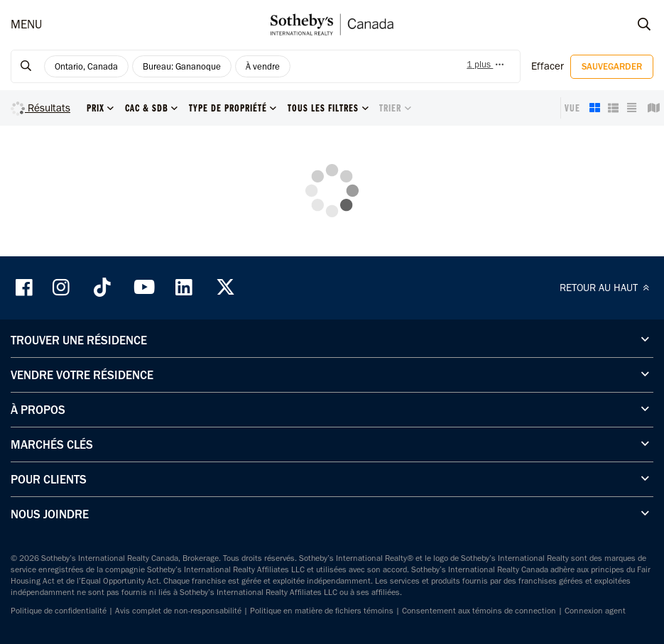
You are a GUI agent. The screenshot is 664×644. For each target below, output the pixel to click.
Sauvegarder (612, 66)
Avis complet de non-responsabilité (178, 611)
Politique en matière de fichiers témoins (322, 611)
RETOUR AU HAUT (606, 288)
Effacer (548, 66)
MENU (26, 24)
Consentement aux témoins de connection (479, 611)
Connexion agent (595, 611)
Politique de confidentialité (59, 611)
